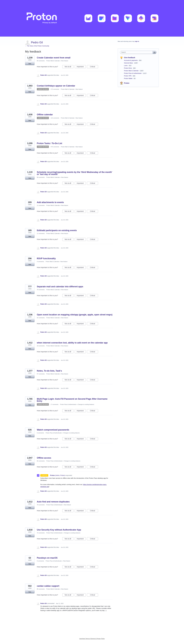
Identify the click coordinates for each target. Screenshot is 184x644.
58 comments (41, 177)
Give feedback (130, 58)
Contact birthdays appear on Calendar (56, 86)
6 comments (40, 433)
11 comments (41, 205)
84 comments (41, 61)
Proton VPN (128, 76)
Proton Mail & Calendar (53, 61)
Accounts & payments (131, 60)
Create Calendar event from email (54, 58)
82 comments (41, 461)
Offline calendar (45, 115)
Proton (127, 83)
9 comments (40, 561)
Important (81, 67)
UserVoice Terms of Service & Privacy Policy (92, 639)
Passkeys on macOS (47, 558)
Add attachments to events (50, 202)
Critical (94, 67)
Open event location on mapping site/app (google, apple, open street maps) (75, 315)
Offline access (44, 458)
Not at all (69, 67)
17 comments (54, 404)
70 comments (41, 505)
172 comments (55, 89)
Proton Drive (128, 68)
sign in (137, 41)
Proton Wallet (128, 78)
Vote (30, 64)
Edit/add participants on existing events (57, 230)
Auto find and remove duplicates (53, 502)
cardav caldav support (48, 586)
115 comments (55, 118)
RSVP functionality (46, 258)
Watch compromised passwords (53, 430)
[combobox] (137, 52)
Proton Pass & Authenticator (68, 404)
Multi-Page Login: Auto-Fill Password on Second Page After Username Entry (72, 400)
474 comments (55, 147)
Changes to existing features (86, 404)
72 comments (41, 533)
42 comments (41, 318)
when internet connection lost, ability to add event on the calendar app (72, 343)
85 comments (41, 589)
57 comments (41, 374)
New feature (65, 61)
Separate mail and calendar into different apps (60, 287)
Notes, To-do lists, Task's (49, 371)
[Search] (155, 52)
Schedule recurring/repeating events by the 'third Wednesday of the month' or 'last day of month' (75, 173)
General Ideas (129, 63)
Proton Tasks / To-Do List (49, 143)
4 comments (40, 262)
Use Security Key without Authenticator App (59, 530)
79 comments (41, 290)
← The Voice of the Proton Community (37, 46)
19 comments (41, 346)
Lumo (126, 66)
